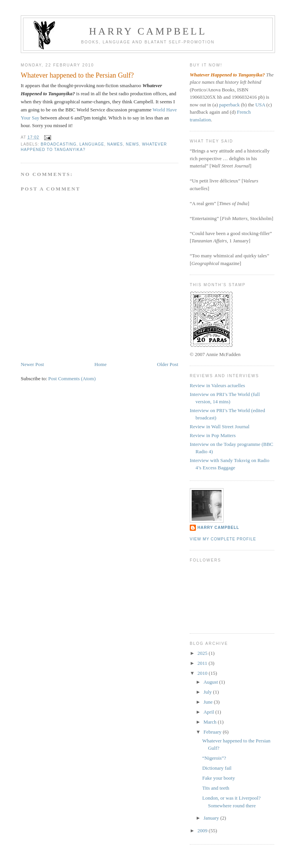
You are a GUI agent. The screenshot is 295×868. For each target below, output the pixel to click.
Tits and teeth (215, 788)
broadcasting (59, 144)
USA (260, 105)
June (209, 702)
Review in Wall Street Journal (220, 427)
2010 (203, 673)
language (92, 144)
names (115, 144)
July (208, 692)
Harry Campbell (148, 31)
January (212, 818)
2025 (203, 653)
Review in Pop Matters (213, 435)
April (210, 712)
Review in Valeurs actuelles (217, 385)
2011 (203, 663)
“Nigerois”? (214, 758)
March (211, 722)
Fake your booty (218, 778)
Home (101, 364)
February (213, 732)
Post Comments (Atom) (72, 379)
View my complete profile (223, 539)
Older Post (168, 364)
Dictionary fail (217, 768)
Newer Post (32, 364)
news (133, 144)
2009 (203, 831)
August (211, 682)
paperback (230, 105)
